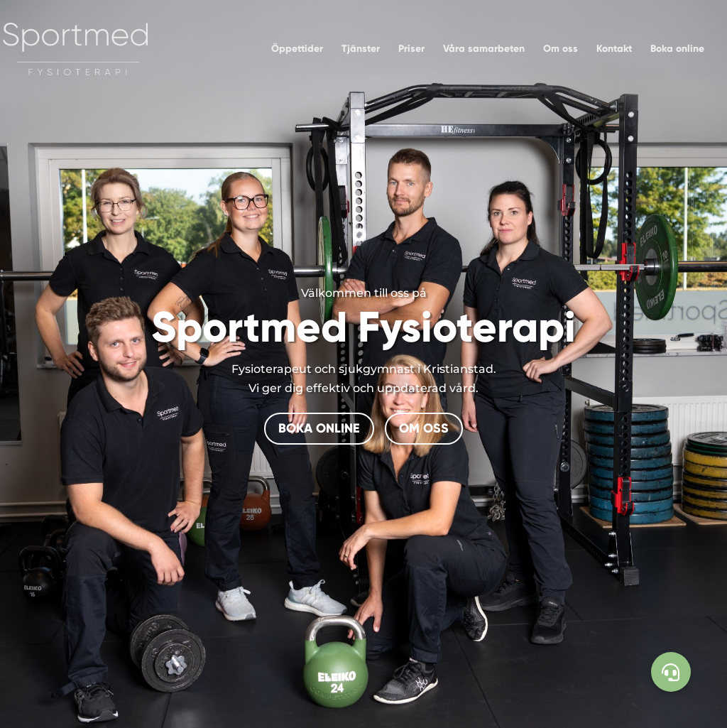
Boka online (677, 49)
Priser (411, 49)
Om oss (561, 49)
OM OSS (424, 428)
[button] (671, 672)
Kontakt (614, 49)
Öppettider (297, 49)
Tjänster (361, 49)
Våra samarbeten (484, 49)
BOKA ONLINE (319, 428)
